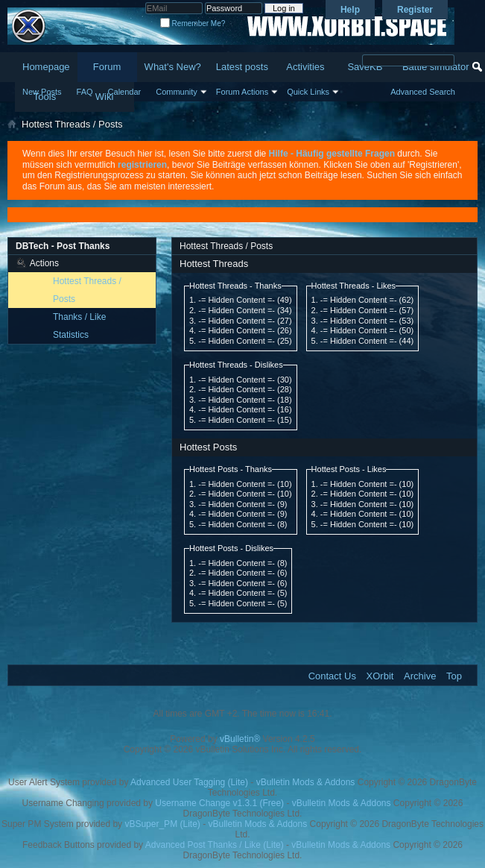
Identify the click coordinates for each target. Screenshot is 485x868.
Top (454, 676)
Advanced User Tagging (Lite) (189, 782)
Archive (420, 676)
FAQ (85, 92)
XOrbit (380, 676)
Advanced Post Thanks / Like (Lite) (215, 845)
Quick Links (308, 92)
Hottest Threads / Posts (87, 290)
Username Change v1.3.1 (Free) (219, 803)
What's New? (173, 67)
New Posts (42, 92)
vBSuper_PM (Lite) (162, 824)
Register (415, 10)
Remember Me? (193, 23)
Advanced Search (423, 92)
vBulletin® (240, 739)
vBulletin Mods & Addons (306, 782)
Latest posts (242, 67)
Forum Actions (242, 92)
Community (177, 92)
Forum (107, 67)
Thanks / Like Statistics (79, 326)
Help (350, 10)
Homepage (46, 67)
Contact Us (332, 676)
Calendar (125, 92)
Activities (305, 67)
